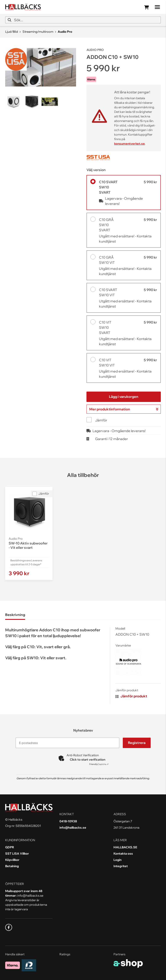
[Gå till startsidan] (23, 7)
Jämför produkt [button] (131, 696)
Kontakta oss (123, 854)
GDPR (10, 847)
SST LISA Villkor (17, 854)
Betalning (12, 866)
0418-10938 (68, 821)
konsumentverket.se (129, 144)
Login (117, 860)
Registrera (137, 743)
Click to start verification (88, 760)
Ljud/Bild (12, 32)
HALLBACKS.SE (125, 847)
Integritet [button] (121, 866)
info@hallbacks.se (73, 828)
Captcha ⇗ (99, 764)
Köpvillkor (12, 860)
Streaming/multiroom (38, 32)
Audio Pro (65, 32)
